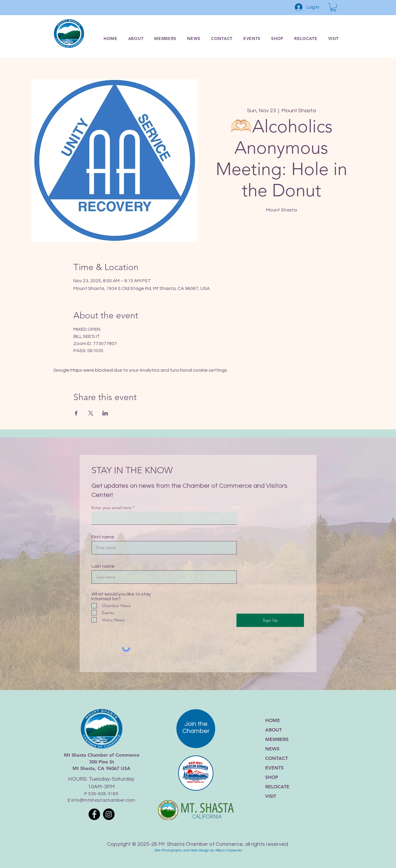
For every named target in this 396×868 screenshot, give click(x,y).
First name (103, 537)
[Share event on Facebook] (76, 413)
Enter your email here (111, 508)
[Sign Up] (270, 620)
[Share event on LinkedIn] (105, 413)
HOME (273, 720)
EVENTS (274, 768)
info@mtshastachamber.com (103, 800)
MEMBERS (277, 739)
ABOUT (273, 730)
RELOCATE (277, 787)
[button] (333, 7)
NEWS (272, 749)
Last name (103, 566)
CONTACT (277, 758)
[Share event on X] (91, 413)
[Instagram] (109, 814)
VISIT (271, 796)
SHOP (272, 777)
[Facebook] (94, 814)
